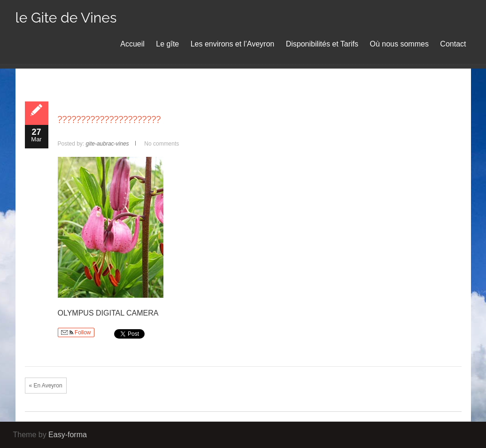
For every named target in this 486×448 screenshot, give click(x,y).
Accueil (132, 44)
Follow (76, 332)
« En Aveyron (46, 386)
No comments (162, 144)
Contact (453, 44)
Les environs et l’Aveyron (232, 44)
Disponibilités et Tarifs (322, 44)
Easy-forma (68, 435)
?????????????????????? (109, 120)
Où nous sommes (399, 44)
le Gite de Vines (66, 18)
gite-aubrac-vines (108, 144)
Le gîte (167, 44)
